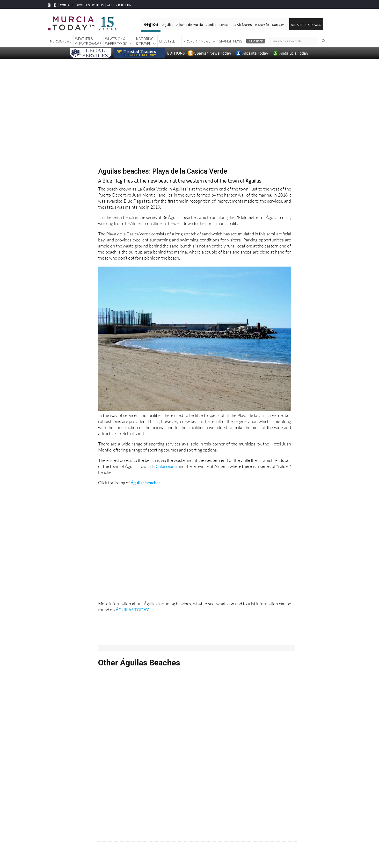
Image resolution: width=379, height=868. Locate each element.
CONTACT (66, 5)
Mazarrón (262, 25)
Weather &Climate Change (88, 41)
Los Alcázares (241, 25)
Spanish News (231, 41)
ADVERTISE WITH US (90, 5)
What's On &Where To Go (116, 41)
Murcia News (61, 41)
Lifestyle (167, 41)
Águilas (168, 25)
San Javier (280, 25)
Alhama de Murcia (189, 25)
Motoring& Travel (145, 41)
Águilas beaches (146, 483)
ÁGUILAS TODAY (132, 610)
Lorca (224, 25)
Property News (197, 41)
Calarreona (166, 466)
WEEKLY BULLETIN (119, 5)
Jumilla (211, 25)
